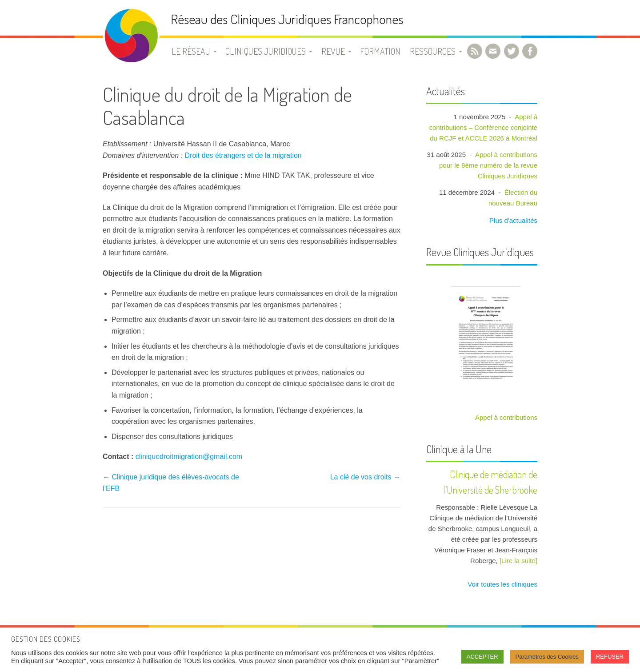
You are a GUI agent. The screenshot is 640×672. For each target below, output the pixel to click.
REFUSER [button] (610, 657)
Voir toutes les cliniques (502, 584)
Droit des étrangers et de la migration (243, 155)
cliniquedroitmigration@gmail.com (189, 457)
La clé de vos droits (365, 477)
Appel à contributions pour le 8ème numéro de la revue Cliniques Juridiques (488, 165)
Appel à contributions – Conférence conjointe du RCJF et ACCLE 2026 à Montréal (484, 127)
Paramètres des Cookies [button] (547, 657)
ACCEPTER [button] (482, 657)
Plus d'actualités (512, 220)
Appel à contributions (506, 417)
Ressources (433, 51)
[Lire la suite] (518, 561)
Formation (380, 51)
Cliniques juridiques (266, 51)
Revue (333, 51)
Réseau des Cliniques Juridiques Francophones (287, 19)
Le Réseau (191, 51)
